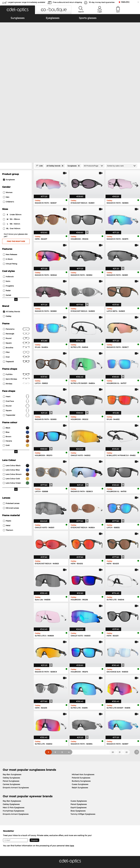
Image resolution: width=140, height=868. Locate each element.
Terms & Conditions (11, 855)
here (72, 769)
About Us (6, 799)
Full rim (16, 298)
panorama (16, 252)
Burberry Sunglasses (81, 704)
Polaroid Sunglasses (81, 701)
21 (120, 675)
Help (95, 799)
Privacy (24, 855)
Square (16, 266)
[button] (17, 10)
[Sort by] (122, 89)
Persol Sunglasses (11, 704)
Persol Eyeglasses (79, 727)
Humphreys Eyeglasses (13, 734)
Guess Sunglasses (80, 707)
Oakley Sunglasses (11, 701)
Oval (16, 280)
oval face (16, 324)
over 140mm (12, 152)
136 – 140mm (12, 147)
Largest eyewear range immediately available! (26, 2)
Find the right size (16, 165)
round (16, 262)
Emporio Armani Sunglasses (16, 711)
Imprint (32, 855)
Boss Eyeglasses (78, 734)
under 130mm (12, 138)
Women (8, 116)
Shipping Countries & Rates (60, 806)
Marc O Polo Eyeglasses (14, 731)
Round (16, 329)
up (136, 855)
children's (8, 125)
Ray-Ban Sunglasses (12, 698)
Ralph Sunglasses (80, 711)
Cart (118, 12)
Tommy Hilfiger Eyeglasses (83, 737)
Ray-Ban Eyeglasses (12, 724)
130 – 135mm (12, 142)
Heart (16, 320)
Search (81, 12)
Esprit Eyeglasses (79, 731)
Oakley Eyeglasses (11, 727)
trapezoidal (16, 338)
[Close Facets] (16, 89)
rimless (16, 307)
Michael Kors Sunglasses (83, 698)
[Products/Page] (94, 89)
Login (100, 12)
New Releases (10, 178)
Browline (16, 271)
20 (113, 675)
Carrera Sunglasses (11, 707)
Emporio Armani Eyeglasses (16, 737)
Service (51, 799)
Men (6, 120)
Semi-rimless (16, 302)
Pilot (16, 276)
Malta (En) (125, 2)
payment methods (56, 803)
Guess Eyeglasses (79, 724)
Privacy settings (9, 803)
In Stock (8, 182)
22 (126, 675)
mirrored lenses (11, 431)
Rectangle (16, 257)
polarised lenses (11, 427)
